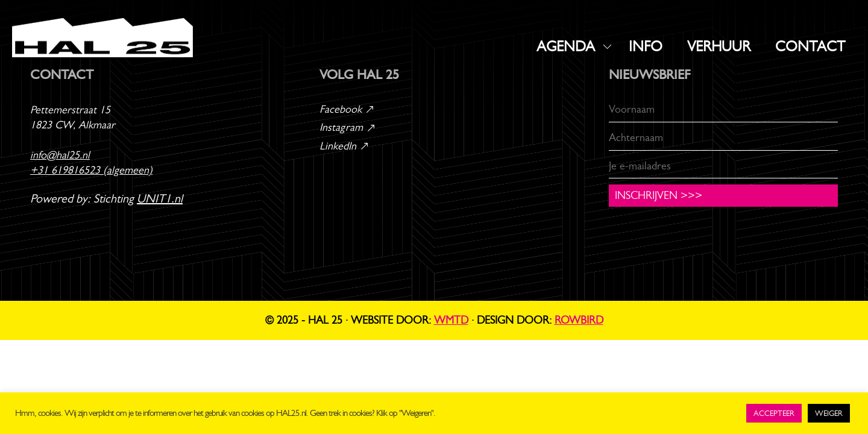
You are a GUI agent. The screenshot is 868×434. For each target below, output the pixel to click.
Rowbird (579, 320)
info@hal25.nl (60, 155)
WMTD (451, 320)
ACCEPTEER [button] (774, 413)
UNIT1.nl (160, 199)
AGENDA (566, 46)
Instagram (348, 127)
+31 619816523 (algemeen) (91, 170)
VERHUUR (719, 46)
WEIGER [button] (829, 413)
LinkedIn (344, 146)
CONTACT (810, 46)
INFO (646, 46)
